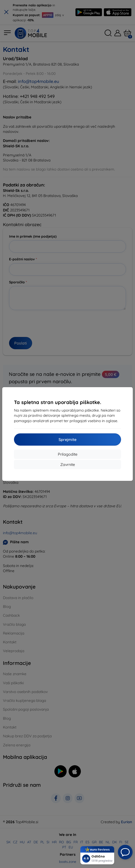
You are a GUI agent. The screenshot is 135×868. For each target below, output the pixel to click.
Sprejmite (67, 440)
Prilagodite (68, 454)
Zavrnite (68, 464)
